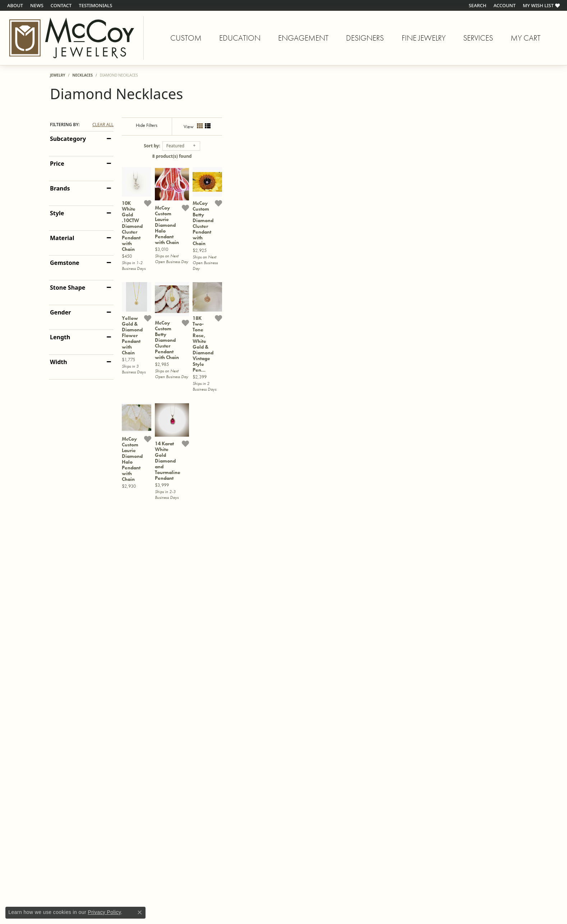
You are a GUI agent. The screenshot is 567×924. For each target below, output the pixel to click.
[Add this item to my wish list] (248, 303)
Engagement (303, 38)
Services (478, 38)
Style (57, 213)
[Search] (477, 5)
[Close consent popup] (140, 912)
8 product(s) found (319, 156)
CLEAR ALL (103, 125)
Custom (186, 38)
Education (240, 38)
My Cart (525, 39)
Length (60, 337)
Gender (60, 312)
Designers (365, 38)
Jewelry (58, 75)
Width (59, 362)
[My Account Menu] (505, 5)
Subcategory (68, 139)
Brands (60, 188)
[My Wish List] (541, 5)
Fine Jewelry (424, 38)
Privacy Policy (104, 912)
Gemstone (65, 263)
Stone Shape (68, 288)
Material (62, 238)
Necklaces (82, 75)
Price (57, 164)
